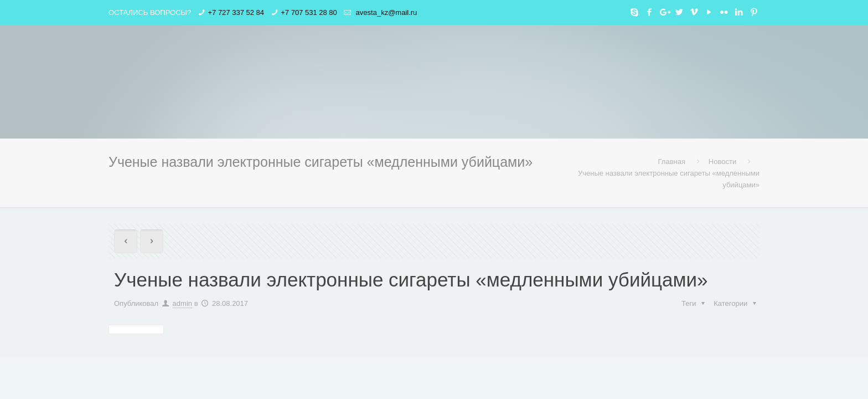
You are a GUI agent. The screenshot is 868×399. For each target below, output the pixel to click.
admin (182, 303)
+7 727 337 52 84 (236, 12)
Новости (722, 162)
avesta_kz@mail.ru (385, 12)
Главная (672, 162)
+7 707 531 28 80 (309, 12)
